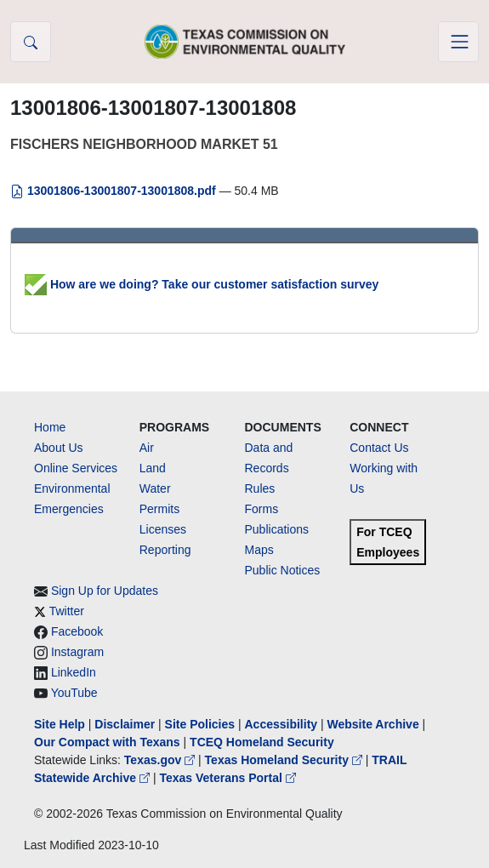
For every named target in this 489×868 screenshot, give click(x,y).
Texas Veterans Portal (227, 778)
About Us (59, 448)
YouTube (74, 693)
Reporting (165, 550)
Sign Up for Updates (105, 591)
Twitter (67, 611)
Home (50, 427)
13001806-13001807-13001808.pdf (115, 191)
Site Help (60, 724)
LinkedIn (74, 672)
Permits (159, 509)
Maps (259, 550)
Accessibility (282, 724)
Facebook (77, 631)
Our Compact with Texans (107, 742)
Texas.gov (161, 760)
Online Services (76, 468)
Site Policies (200, 724)
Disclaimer (125, 724)
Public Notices (283, 570)
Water (155, 488)
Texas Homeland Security (285, 760)
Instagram (77, 652)
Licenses (163, 529)
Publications (277, 529)
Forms (262, 509)
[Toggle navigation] (458, 42)
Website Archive (373, 724)
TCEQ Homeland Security (262, 742)
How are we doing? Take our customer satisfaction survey (202, 284)
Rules (260, 488)
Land (153, 468)
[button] (31, 42)
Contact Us (379, 448)
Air (147, 448)
